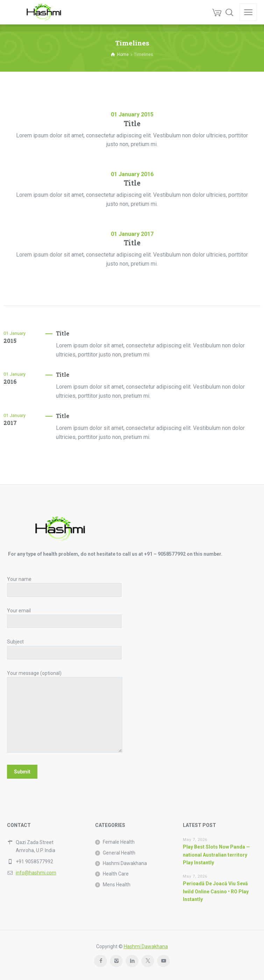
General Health (119, 853)
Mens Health (117, 885)
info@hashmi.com (36, 873)
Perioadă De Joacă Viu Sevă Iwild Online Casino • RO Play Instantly (216, 891)
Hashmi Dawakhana (125, 863)
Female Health (119, 842)
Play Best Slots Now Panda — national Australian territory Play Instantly (216, 855)
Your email (64, 616)
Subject (64, 647)
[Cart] (217, 12)
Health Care (116, 874)
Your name (64, 585)
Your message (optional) (65, 712)
